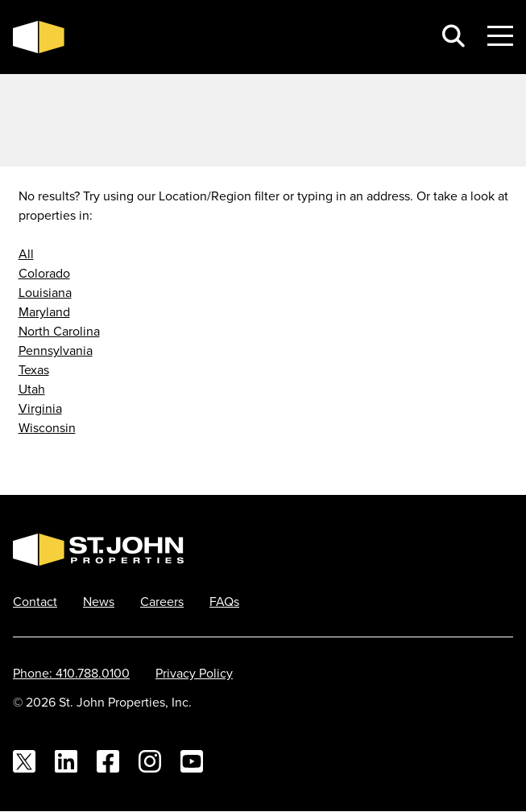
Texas (34, 369)
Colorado (44, 273)
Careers (162, 601)
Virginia (40, 408)
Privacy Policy (194, 673)
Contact (35, 601)
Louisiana (45, 292)
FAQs (224, 601)
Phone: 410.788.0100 (71, 673)
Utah (32, 389)
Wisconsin (47, 427)
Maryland (44, 311)
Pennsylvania (56, 350)
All (26, 253)
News (99, 601)
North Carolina (59, 331)
